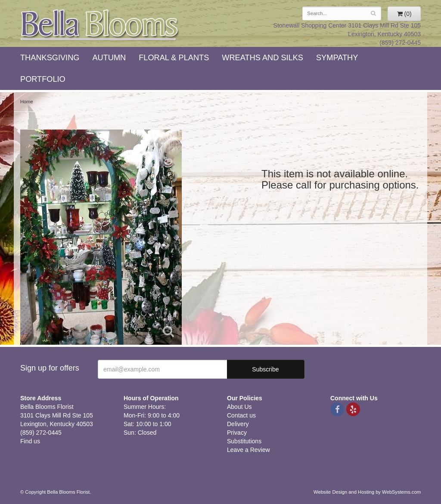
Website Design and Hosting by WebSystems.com (367, 492)
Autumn (109, 58)
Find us (30, 441)
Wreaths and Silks (262, 58)
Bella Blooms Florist (100, 25)
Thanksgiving (50, 58)
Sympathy (337, 58)
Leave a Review (248, 450)
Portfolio (43, 79)
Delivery (238, 424)
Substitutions (244, 441)
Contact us (241, 415)
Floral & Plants (174, 58)
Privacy (237, 433)
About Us (239, 407)
